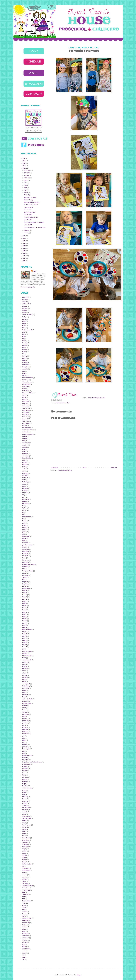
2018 (24, 244)
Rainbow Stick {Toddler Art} (32, 202)
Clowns (24, 399)
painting (25, 719)
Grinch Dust (26, 549)
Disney (24, 467)
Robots (24, 792)
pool (24, 753)
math (24, 664)
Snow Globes (26, 838)
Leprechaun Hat (28, 207)
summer (25, 875)
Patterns (25, 727)
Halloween (25, 554)
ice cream (25, 567)
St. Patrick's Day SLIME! (31, 205)
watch (24, 929)
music (24, 693)
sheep (24, 823)
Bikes (24, 332)
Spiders (24, 855)
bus (23, 354)
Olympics (25, 712)
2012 (24, 258)
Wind (24, 944)
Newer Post (55, 467)
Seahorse (25, 810)
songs (24, 849)
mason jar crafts (27, 660)
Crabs (24, 452)
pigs (23, 738)
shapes (24, 821)
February (27, 230)
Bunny (24, 352)
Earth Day (25, 482)
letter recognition (27, 630)
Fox (23, 519)
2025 (24, 161)
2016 (24, 248)
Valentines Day (27, 918)
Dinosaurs (25, 465)
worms (24, 953)
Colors (24, 425)
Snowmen (25, 845)
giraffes (24, 538)
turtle (24, 910)
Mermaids (58, 403)
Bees (24, 328)
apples (24, 313)
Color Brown (26, 406)
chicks (24, 376)
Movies (24, 690)
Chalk (24, 373)
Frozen (24, 525)
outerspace (25, 714)
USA (24, 916)
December (27, 170)
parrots (24, 725)
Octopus (25, 710)
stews (24, 873)
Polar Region (26, 749)
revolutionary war (27, 788)
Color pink (25, 412)
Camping (25, 363)
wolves (24, 951)
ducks (24, 480)
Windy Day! (27, 195)
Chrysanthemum (27, 382)
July (26, 183)
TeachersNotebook (28, 886)
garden (24, 532)
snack (24, 831)
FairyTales (25, 493)
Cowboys (25, 447)
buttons (24, 358)
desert (24, 460)
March (26, 193)
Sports (24, 858)
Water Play (25, 934)
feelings (24, 501)
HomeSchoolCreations (29, 564)
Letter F (24, 601)
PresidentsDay (26, 764)
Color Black (26, 402)
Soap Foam (26, 847)
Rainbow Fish (28, 210)
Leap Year (25, 584)
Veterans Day (26, 923)
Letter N (25, 619)
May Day (25, 667)
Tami (90, 398)
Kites (24, 580)
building (24, 350)
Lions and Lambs (27, 651)
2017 (24, 246)
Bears (24, 326)
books (24, 341)
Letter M (25, 617)
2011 (24, 261)
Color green (26, 408)
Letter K (25, 612)
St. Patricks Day (27, 864)
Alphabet (25, 308)
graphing (25, 547)
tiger (24, 892)
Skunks (24, 829)
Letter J (24, 610)
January (27, 233)
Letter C (25, 595)
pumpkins (25, 769)
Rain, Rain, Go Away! (30, 197)
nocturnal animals (27, 699)
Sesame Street (27, 818)
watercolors (26, 936)
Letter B (25, 593)
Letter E (25, 599)
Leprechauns (26, 588)
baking (24, 317)
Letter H (25, 606)
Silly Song (25, 827)
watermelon (26, 938)
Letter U (25, 636)
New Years (25, 695)
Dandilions (25, 454)
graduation (25, 543)
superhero (25, 877)
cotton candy (26, 443)
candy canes (26, 365)
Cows (24, 449)
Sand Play (25, 797)
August (26, 180)
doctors (24, 469)
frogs (24, 523)
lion (23, 649)
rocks (24, 795)
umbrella (25, 912)
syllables (25, 879)
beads (24, 323)
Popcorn (25, 758)
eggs (24, 486)
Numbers (25, 701)
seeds (24, 814)
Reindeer (25, 786)
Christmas (25, 380)
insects (24, 573)
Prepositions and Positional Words (32, 762)
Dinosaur (25, 462)
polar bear (25, 747)
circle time (25, 386)
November (27, 173)
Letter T (24, 634)
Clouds (24, 397)
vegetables (25, 920)
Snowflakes (26, 840)
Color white (25, 421)
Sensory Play (26, 816)
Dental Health (26, 458)
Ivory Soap (25, 575)
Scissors (25, 805)
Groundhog (25, 551)
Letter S (25, 632)
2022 (24, 168)
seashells (67, 403)
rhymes (24, 790)
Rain (24, 775)
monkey (25, 675)
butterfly (25, 356)
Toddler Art (25, 895)
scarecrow (25, 801)
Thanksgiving (26, 890)
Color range (26, 417)
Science (25, 803)
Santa (24, 799)
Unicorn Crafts (28, 215)
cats (23, 371)
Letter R (25, 627)
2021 (24, 236)
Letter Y (25, 645)
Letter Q (25, 625)
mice (24, 671)
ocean (63, 403)
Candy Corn (26, 367)
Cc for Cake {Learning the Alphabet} (34, 222)
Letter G (25, 604)
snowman (25, 842)
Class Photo (26, 391)
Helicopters (25, 560)
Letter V (25, 638)
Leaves (24, 586)
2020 (24, 239)
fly (23, 512)
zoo (23, 960)
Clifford (24, 395)
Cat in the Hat (28, 225)
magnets (25, 653)
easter (24, 484)
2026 (24, 158)
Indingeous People (28, 571)
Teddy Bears (26, 888)
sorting (24, 851)
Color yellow (26, 423)
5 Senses (25, 300)
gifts (23, 534)
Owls (24, 716)
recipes (24, 784)
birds (24, 334)
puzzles (24, 771)
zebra (24, 957)
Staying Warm (26, 871)
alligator (25, 306)
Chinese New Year (28, 378)
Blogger (79, 975)
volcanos (25, 927)
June (26, 185)
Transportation (26, 901)
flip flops (25, 508)
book (24, 339)
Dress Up (25, 478)
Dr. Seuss (25, 473)
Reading (25, 782)
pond (24, 751)
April (26, 190)
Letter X (25, 643)
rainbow (25, 779)
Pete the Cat (26, 734)
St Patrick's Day (28, 200)
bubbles (25, 345)
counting (25, 445)
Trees (24, 903)
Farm (24, 497)
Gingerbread (26, 536)
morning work (26, 684)
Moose (24, 682)
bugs (24, 347)
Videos (24, 925)
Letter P (25, 623)
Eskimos (25, 491)
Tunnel (24, 907)
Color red (25, 419)
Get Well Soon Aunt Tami (31, 217)
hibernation (25, 562)
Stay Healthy (26, 868)
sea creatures (26, 808)
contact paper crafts (28, 434)
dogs (24, 471)
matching (25, 662)
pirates (24, 740)
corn (24, 441)
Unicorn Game (28, 220)
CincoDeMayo (26, 384)
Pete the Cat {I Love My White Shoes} (35, 227)
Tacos (24, 881)
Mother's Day (26, 686)
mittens (24, 673)
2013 (24, 256)
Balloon (24, 319)
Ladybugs (25, 582)
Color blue (25, 404)
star (23, 866)
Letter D (25, 597)
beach (24, 321)
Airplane (25, 302)
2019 (24, 241)
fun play (25, 528)
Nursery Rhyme (27, 703)
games (24, 530)
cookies (24, 436)
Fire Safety (25, 504)
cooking (24, 439)
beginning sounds (27, 330)
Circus (24, 389)
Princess (25, 766)
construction (26, 432)
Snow (24, 836)
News (24, 697)
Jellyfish (25, 578)
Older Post (114, 467)
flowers (24, 510)
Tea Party (25, 884)
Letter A (24, 591)
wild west (25, 942)
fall (23, 495)
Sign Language (27, 825)
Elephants (25, 489)
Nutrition (25, 706)
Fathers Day (26, 499)
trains (24, 899)
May (26, 188)
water (24, 931)
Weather (25, 940)
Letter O (25, 621)
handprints (25, 556)
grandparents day (27, 545)
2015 (24, 251)
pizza (24, 742)
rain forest (25, 777)
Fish (24, 506)
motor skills (25, 688)
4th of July (25, 297)
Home (84, 467)
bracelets (25, 343)
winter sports (26, 949)
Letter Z (24, 647)
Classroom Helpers (28, 393)
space (24, 853)
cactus (24, 360)
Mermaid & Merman (29, 212)
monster (25, 677)
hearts (24, 558)
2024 (24, 163)
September (28, 178)
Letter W (25, 640)
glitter (24, 541)
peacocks (25, 729)
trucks (24, 905)
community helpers (28, 430)
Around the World (27, 315)
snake (24, 834)
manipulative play (27, 656)
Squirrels (25, 862)
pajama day (26, 721)
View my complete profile (28, 287)
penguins (25, 732)
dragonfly (25, 475)
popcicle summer (27, 756)
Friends (24, 521)
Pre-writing (25, 760)
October (27, 175)
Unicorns (25, 914)
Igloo (24, 569)
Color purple (26, 415)
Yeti (23, 955)
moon (24, 680)
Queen (24, 773)
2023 (24, 166)
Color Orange (26, 410)
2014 (24, 253)
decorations (26, 456)
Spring (24, 860)
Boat (24, 336)
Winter (24, 947)
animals (24, 310)
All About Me (26, 304)
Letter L (24, 614)
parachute (25, 723)
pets (24, 736)
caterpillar (25, 369)
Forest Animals (27, 517)
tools (24, 897)
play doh (25, 745)
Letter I (24, 608)
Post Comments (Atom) (65, 470)
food (24, 514)
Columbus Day (27, 428)
